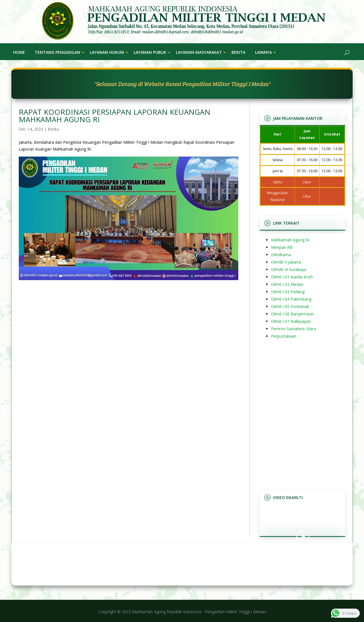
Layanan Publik (150, 52)
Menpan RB (282, 247)
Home (19, 52)
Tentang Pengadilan (57, 52)
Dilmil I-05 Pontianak (290, 306)
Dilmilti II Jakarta (286, 262)
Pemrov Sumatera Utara (293, 329)
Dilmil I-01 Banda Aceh (292, 277)
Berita (238, 52)
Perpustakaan (284, 336)
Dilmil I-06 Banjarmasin (292, 314)
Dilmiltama (281, 255)
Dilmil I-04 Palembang (291, 299)
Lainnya (263, 52)
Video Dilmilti (288, 497)
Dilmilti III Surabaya (289, 269)
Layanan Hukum (107, 52)
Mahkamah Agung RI (290, 240)
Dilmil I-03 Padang (288, 292)
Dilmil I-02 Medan (287, 284)
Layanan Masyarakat (199, 52)
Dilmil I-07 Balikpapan (291, 321)
